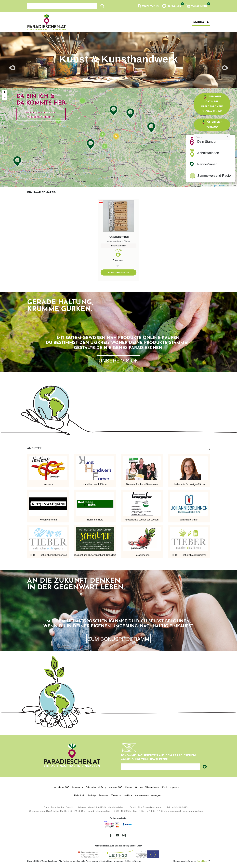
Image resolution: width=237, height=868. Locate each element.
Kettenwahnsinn (48, 519)
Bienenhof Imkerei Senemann (142, 484)
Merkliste (128, 795)
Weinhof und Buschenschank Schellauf (95, 555)
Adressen (103, 795)
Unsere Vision (118, 360)
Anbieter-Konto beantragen (148, 795)
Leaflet (206, 186)
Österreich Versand (212, 124)
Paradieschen (142, 555)
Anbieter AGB (116, 787)
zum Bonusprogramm (118, 639)
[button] (148, 6)
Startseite (201, 22)
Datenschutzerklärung (96, 787)
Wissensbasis (152, 787)
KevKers (48, 484)
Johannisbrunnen (189, 519)
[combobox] (212, 137)
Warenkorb (116, 795)
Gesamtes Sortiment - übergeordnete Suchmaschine (212, 104)
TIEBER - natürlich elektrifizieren (189, 555)
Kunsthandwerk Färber (95, 484)
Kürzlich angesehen (171, 787)
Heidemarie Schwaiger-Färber (189, 484)
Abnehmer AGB (62, 787)
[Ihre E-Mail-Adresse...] (161, 767)
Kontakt (129, 787)
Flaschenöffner (118, 237)
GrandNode (202, 861)
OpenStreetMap (219, 186)
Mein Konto (80, 795)
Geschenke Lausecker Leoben (142, 519)
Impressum (77, 787)
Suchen (139, 787)
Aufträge (92, 795)
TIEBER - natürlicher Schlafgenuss (48, 555)
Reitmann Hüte (95, 519)
